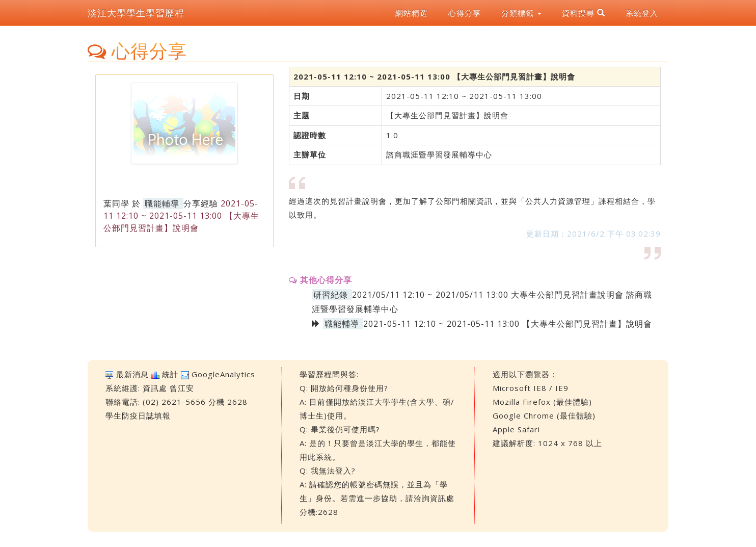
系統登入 (642, 13)
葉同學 (116, 203)
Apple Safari (516, 429)
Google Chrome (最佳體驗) (544, 415)
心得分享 (465, 13)
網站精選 (412, 13)
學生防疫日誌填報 (138, 415)
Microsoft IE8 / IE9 (531, 388)
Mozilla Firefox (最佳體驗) (542, 402)
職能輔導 (162, 203)
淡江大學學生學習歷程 (136, 13)
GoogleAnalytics (223, 374)
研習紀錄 (331, 295)
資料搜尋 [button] (584, 13)
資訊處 (155, 388)
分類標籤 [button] (521, 13)
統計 (170, 374)
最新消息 (132, 374)
